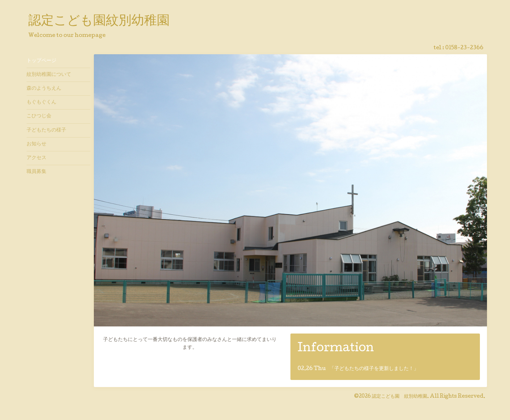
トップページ (41, 61)
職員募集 (36, 172)
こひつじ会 (39, 116)
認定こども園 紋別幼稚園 (399, 397)
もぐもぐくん (41, 102)
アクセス (36, 158)
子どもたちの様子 (46, 130)
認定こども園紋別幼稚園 (99, 22)
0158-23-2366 (464, 48)
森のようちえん (44, 89)
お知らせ (36, 144)
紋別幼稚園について (49, 75)
